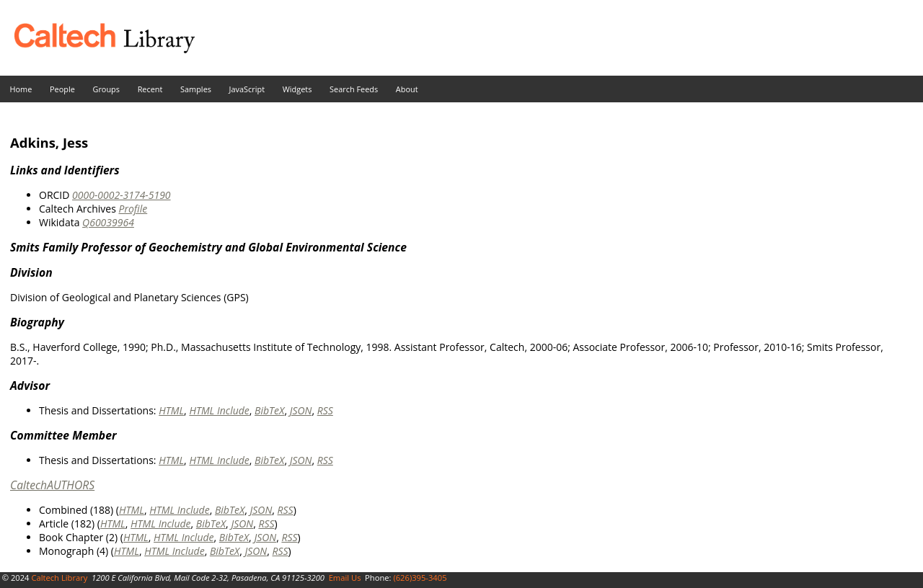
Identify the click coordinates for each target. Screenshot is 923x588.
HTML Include (219, 410)
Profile (133, 209)
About (407, 89)
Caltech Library (59, 578)
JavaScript (247, 89)
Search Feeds (354, 89)
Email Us (345, 578)
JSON (301, 410)
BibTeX (269, 410)
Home (21, 89)
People (62, 89)
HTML (171, 410)
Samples (196, 89)
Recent (150, 89)
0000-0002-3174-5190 (122, 195)
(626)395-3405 (420, 578)
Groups (106, 89)
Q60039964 (108, 222)
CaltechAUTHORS (52, 485)
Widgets (297, 89)
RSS (325, 410)
